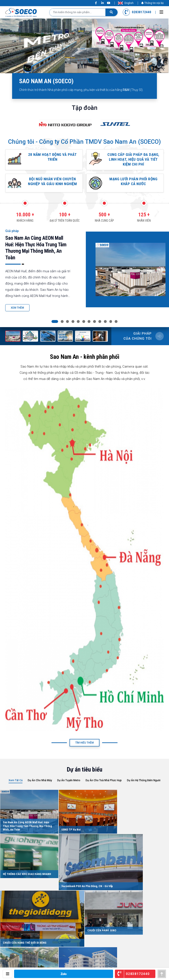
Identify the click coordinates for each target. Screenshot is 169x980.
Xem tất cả (16, 785)
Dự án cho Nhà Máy (40, 785)
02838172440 (137, 12)
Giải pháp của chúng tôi (138, 341)
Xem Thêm (17, 313)
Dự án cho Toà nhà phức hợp (104, 785)
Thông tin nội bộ (152, 3)
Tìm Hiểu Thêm (84, 747)
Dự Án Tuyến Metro (69, 785)
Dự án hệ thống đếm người (144, 785)
